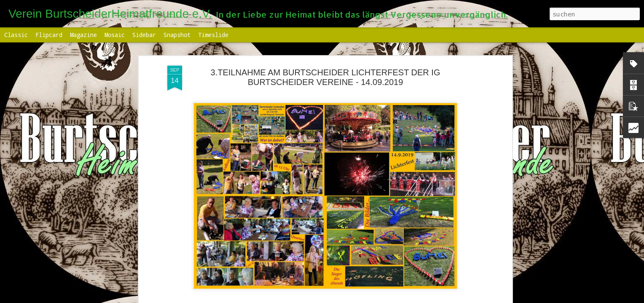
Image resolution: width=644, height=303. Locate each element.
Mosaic (115, 35)
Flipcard (49, 35)
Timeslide (213, 35)
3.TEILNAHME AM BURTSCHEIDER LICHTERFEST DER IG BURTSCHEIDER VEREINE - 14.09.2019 (326, 77)
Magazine (83, 35)
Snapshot (177, 35)
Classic (16, 35)
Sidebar (144, 35)
